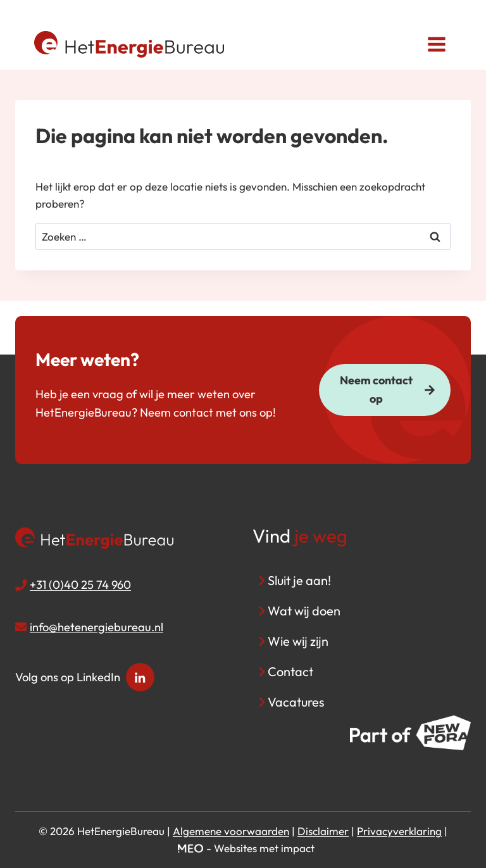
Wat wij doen (304, 611)
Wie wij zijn (298, 641)
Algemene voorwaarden (231, 831)
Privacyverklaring (399, 831)
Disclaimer (323, 831)
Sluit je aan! (299, 580)
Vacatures (296, 702)
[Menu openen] (436, 44)
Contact (290, 671)
